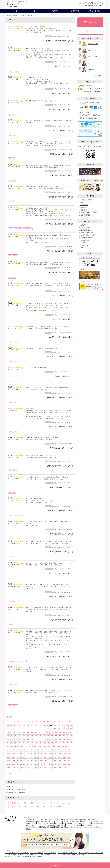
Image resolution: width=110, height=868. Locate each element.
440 (64, 732)
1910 (50, 768)
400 (48, 732)
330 (20, 732)
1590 (32, 761)
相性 (69, 803)
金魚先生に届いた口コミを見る (62, 319)
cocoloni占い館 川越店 (50, 853)
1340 (46, 754)
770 (60, 739)
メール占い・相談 (75, 821)
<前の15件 (9, 717)
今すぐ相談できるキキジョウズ (34, 821)
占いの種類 (58, 823)
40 (22, 722)
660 (16, 739)
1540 (9, 761)
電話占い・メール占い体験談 (89, 213)
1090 (58, 746)
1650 (60, 761)
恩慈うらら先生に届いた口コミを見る (60, 251)
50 (26, 722)
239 (63, 725)
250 (55, 729)
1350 (50, 754)
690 (28, 739)
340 (24, 732)
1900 (46, 768)
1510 (60, 757)
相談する (55, 11)
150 (63, 722)
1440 (27, 757)
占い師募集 (84, 243)
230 (28, 725)
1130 (13, 750)
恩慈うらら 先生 (93, 57)
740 (48, 739)
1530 (69, 757)
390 (44, 732)
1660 (64, 761)
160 (67, 722)
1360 (55, 754)
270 (63, 729)
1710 (23, 764)
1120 (9, 750)
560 (44, 736)
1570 (23, 761)
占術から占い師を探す (81, 820)
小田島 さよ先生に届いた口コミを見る (59, 466)
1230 (60, 750)
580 (52, 736)
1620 (46, 761)
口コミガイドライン (86, 230)
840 (20, 743)
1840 (18, 768)
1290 (23, 754)
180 (8, 725)
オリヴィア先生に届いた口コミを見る (60, 357)
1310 (32, 754)
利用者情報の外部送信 (87, 238)
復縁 (52, 803)
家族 (17, 342)
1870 (32, 768)
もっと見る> (98, 76)
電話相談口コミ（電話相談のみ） (17, 793)
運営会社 (28, 829)
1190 (41, 750)
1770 (50, 764)
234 (44, 725)
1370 (60, 754)
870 (32, 743)
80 (36, 722)
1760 (46, 764)
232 (36, 725)
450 (68, 732)
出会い (18, 803)
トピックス (78, 823)
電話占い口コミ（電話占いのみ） (17, 790)
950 (64, 743)
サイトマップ (84, 245)
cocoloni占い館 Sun (24, 853)
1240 (64, 750)
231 (32, 725)
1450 (32, 757)
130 (55, 722)
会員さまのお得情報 (86, 200)
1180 (37, 750)
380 (40, 732)
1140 (18, 750)
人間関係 (13, 180)
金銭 (26, 807)
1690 (13, 764)
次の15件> (9, 773)
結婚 (38, 803)
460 (71, 732)
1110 (68, 746)
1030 (30, 746)
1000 (17, 746)
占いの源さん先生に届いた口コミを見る (59, 224)
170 (71, 722)
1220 (55, 750)
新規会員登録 (47, 820)
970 (71, 743)
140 (59, 722)
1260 (9, 754)
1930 (60, 768)
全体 (11, 578)
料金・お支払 (95, 11)
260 (59, 729)
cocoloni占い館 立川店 (37, 853)
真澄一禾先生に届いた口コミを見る (60, 109)
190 (12, 725)
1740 (37, 764)
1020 (26, 746)
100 (44, 722)
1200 (46, 750)
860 (28, 743)
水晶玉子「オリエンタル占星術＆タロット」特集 (70, 855)
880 (36, 743)
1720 (27, 764)
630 (71, 736)
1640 (55, 761)
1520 (64, 757)
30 (19, 722)
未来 (17, 71)
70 (33, 722)
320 (16, 732)
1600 (37, 761)
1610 (41, 761)
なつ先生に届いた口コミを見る (62, 296)
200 (16, 725)
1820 (9, 768)
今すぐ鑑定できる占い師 (66, 820)
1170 (32, 750)
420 (56, 732)
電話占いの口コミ (85, 207)
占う (35, 11)
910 (48, 743)
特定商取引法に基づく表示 (88, 235)
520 (28, 736)
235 (48, 725)
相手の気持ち (14, 114)
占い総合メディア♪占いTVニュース (67, 853)
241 (71, 725)
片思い (12, 159)
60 (29, 722)
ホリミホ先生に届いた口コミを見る (60, 427)
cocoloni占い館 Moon (11, 853)
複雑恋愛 (19, 229)
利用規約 (83, 225)
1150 (23, 750)
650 (12, 739)
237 (55, 725)
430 (60, 732)
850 (24, 743)
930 (56, 743)
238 (59, 725)
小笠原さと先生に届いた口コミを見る (60, 511)
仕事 (11, 71)
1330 (41, 754)
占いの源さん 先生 (93, 44)
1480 (46, 757)
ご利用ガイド (84, 205)
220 (24, 725)
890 (40, 743)
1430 (23, 757)
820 (12, 743)
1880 (37, 768)
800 (71, 739)
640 (8, 739)
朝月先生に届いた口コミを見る (62, 93)
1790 (60, 764)
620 (68, 736)
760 (56, 739)
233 (40, 725)
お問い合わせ (84, 248)
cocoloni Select (37, 857)
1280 (18, 754)
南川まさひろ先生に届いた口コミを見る (59, 41)
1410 (13, 757)
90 (40, 722)
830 (16, 743)
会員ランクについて (86, 202)
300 (8, 732)
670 (20, 739)
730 (44, 739)
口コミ (91, 821)
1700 (18, 764)
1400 (9, 757)
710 (36, 739)
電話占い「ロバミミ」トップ (14, 15)
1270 (13, 754)
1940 (64, 768)
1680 (9, 764)
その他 (59, 807)
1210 (50, 750)
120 (52, 722)
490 (16, 736)
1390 (69, 754)
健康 (11, 342)
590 (56, 736)
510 (24, 736)
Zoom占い (84, 821)
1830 (13, 768)
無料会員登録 (90, 22)
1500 (55, 757)
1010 (21, 746)
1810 (69, 764)
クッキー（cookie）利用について (93, 827)
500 (20, 736)
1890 (41, 768)
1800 (64, 764)
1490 (50, 757)
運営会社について (85, 240)
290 (71, 729)
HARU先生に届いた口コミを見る (61, 448)
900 (44, 743)
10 (12, 722)
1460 (37, 757)
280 (67, 729)
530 (32, 736)
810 (8, 743)
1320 (37, 754)
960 (68, 743)
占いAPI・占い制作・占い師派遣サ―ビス (17, 855)
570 (48, 736)
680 (24, 739)
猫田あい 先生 (92, 50)
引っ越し (25, 515)
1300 (27, 754)
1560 (18, 761)
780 (64, 739)
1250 (69, 750)
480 (12, 736)
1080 (54, 746)
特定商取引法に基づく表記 (46, 827)
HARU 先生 (91, 70)
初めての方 (75, 11)
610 (64, 736)
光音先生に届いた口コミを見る (62, 680)
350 (28, 732)
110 (48, 722)
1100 (63, 746)
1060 (44, 746)
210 (20, 725)
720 (40, 739)
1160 (27, 750)
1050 (40, 746)
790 (68, 739)
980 (8, 746)
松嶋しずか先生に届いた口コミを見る (60, 398)
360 (32, 732)
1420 (18, 757)
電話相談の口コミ (85, 210)
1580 (27, 761)
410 (52, 732)
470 (8, 736)
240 (67, 725)
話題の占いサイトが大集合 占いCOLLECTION (42, 855)
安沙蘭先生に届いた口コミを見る (61, 154)
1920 (55, 768)
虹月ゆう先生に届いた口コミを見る (60, 175)
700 (32, 739)
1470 (41, 757)
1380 (64, 754)
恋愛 (11, 229)
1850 (23, 768)
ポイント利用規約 (85, 228)
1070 (49, 746)
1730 (32, 764)
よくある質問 (52, 825)
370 (36, 732)
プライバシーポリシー (87, 233)
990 (12, 746)
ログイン (90, 31)
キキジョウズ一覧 (50, 821)
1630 (50, 761)
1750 (41, 764)
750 (52, 739)
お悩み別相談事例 (85, 215)
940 (60, 743)
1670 (69, 761)
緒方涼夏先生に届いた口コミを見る (60, 131)
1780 (55, 764)
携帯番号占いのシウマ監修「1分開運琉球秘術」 (19, 857)
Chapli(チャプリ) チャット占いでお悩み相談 (91, 853)
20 (15, 722)
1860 (27, 768)
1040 (35, 746)
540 (36, 736)
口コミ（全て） (12, 787)
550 (40, 736)
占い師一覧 (92, 820)
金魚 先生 (91, 63)
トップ (15, 11)
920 (52, 743)
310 (12, 732)
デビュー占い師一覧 (62, 821)
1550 (13, 761)
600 (60, 736)
